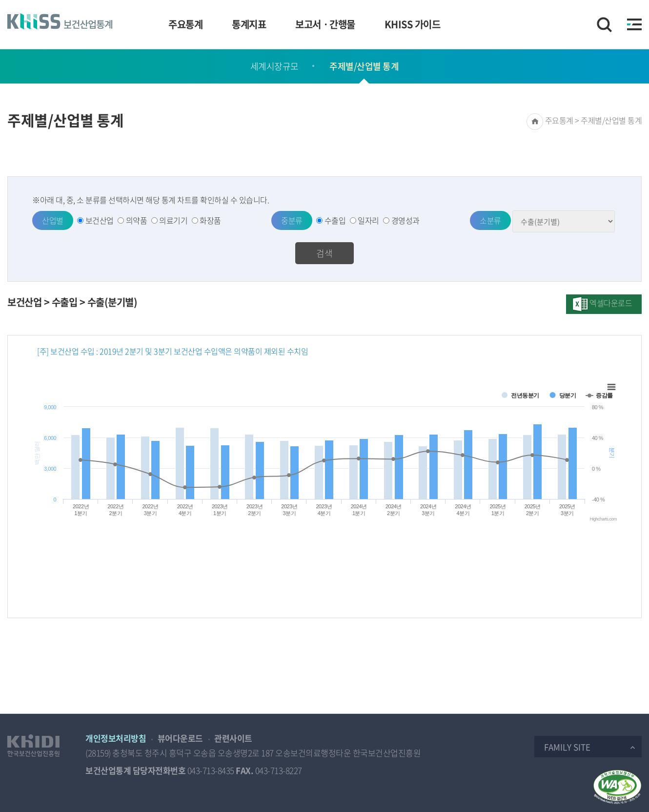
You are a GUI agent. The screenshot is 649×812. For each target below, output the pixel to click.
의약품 (137, 220)
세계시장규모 (274, 66)
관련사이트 (233, 738)
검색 (324, 253)
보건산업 (100, 220)
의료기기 (173, 220)
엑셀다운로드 (611, 303)
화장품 (210, 220)
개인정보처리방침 (116, 738)
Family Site (567, 747)
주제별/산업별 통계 (364, 66)
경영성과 (406, 220)
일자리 (368, 220)
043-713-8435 (211, 770)
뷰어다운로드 (180, 738)
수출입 (335, 220)
